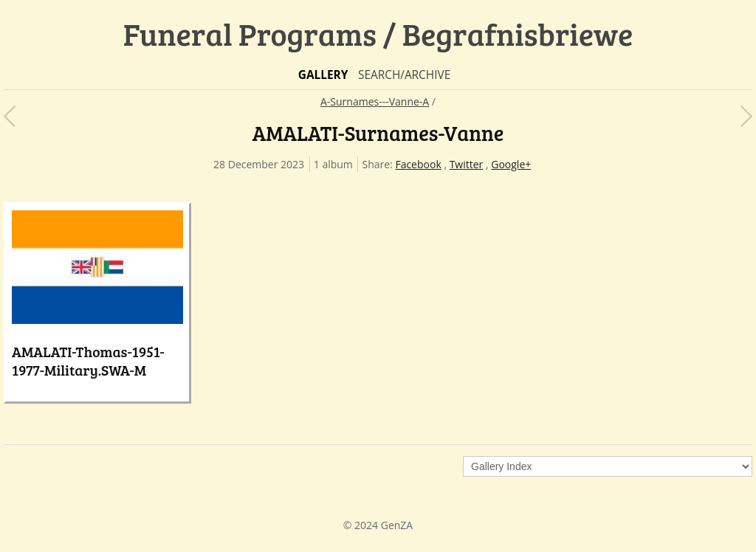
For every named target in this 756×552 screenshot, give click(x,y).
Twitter (467, 164)
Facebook (418, 164)
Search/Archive (404, 75)
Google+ (511, 164)
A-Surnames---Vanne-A (375, 101)
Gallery (323, 75)
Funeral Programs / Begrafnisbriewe (378, 34)
